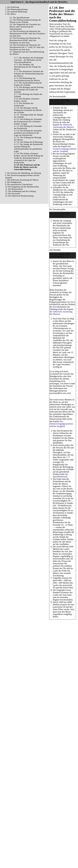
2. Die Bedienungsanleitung (16, 9)
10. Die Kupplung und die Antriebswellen (22, 187)
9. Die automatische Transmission (19, 184)
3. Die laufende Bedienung (16, 12)
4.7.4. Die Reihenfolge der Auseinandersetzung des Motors (27, 79)
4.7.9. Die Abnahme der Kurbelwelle (24, 104)
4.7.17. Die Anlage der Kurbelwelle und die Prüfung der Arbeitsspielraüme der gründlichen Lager (28, 148)
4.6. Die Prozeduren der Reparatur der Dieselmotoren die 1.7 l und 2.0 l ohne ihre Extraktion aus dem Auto (27, 47)
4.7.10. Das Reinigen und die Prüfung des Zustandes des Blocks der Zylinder (28, 110)
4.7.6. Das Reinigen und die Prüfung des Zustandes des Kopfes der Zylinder (29, 90)
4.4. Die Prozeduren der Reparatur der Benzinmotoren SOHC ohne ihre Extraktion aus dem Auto (27, 34)
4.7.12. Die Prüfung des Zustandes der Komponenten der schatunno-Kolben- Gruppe (28, 122)
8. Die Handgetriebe (13, 182)
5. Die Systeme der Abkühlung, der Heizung (23, 173)
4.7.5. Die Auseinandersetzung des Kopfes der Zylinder (28, 84)
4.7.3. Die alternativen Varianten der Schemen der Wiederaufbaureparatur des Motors (29, 74)
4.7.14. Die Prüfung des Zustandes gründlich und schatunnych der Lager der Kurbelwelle (28, 133)
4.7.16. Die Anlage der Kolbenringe (28, 142)
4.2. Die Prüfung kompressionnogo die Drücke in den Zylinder (25, 21)
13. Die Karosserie (13, 194)
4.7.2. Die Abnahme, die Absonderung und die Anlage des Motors (27, 67)
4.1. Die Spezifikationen (19, 18)
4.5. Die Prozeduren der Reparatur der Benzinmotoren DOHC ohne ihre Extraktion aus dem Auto (25, 40)
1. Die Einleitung (12, 7)
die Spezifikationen (60, 475)
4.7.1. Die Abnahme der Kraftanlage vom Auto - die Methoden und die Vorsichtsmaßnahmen (29, 60)
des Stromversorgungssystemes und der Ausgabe (65, 149)
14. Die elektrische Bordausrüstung (19, 196)
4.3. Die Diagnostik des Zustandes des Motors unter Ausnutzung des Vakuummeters (25, 27)
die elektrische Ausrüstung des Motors (63, 126)
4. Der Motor (10, 14)
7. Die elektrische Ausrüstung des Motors (22, 180)
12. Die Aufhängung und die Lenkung (20, 191)
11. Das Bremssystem (14, 189)
